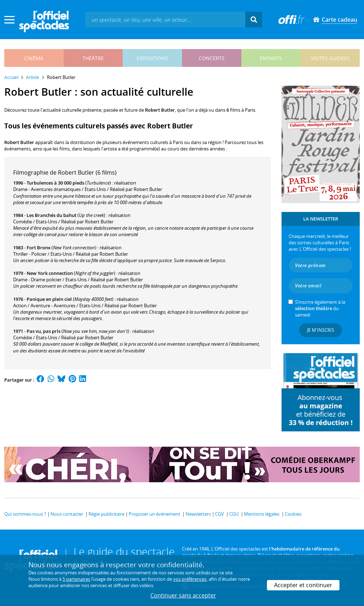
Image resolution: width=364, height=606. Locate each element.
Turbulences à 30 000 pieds (55, 183)
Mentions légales (262, 514)
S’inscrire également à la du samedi (320, 308)
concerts (212, 58)
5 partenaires (76, 579)
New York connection (50, 273)
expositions (152, 58)
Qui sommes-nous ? (25, 514)
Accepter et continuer (303, 585)
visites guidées (330, 58)
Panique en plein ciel (49, 299)
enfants (271, 58)
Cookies (293, 514)
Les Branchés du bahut (52, 215)
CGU (234, 514)
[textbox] (165, 19)
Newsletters (198, 514)
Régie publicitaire (106, 514)
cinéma (34, 58)
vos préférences (190, 579)
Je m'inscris (321, 330)
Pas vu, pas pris (44, 331)
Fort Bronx (39, 248)
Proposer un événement (154, 514)
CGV (220, 514)
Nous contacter (67, 514)
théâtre (93, 58)
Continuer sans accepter (183, 595)
